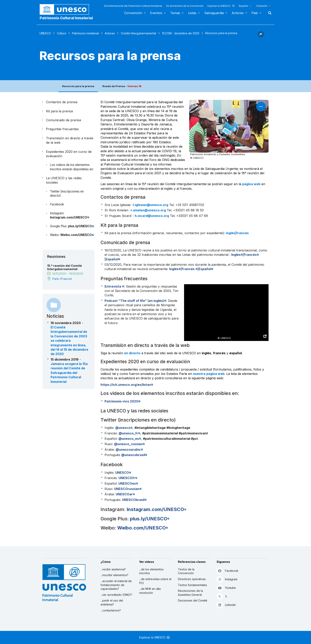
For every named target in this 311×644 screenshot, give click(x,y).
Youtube (226, 588)
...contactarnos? (111, 610)
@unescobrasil (133, 455)
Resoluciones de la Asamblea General (190, 593)
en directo (132, 353)
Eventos (156, 13)
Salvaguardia (214, 13)
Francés (250, 255)
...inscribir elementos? (114, 575)
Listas (192, 13)
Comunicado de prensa (63, 120)
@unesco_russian (128, 444)
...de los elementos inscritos (151, 571)
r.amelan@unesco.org (148, 210)
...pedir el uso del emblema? (112, 602)
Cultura (61, 33)
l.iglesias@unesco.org (151, 205)
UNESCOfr (127, 478)
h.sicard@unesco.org (152, 216)
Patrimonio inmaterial (85, 33)
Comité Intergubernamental (138, 33)
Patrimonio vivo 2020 (121, 401)
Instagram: (57, 213)
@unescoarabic (128, 450)
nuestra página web (209, 374)
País (255, 13)
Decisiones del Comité (193, 600)
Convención (133, 13)
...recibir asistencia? (113, 569)
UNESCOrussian (127, 489)
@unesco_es (129, 439)
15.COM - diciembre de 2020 (181, 33)
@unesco (123, 428)
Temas (175, 13)
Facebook (57, 204)
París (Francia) (62, 279)
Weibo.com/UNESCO (76, 235)
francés (242, 233)
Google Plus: (59, 226)
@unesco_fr (128, 433)
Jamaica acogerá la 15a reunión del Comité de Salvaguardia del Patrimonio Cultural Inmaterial (69, 373)
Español (243, 6)
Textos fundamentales (192, 585)
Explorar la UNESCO (221, 6)
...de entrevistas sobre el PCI (155, 581)
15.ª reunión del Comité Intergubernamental (65, 267)
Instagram (227, 579)
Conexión (262, 6)
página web (251, 184)
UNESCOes (127, 483)
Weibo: (55, 235)
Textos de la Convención (186, 571)
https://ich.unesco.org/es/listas (126, 385)
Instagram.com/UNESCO (69, 217)
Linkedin (226, 605)
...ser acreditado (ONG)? (116, 595)
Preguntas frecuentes (62, 129)
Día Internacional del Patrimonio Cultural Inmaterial (133, 6)
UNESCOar (124, 494)
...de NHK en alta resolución (150, 591)
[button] (261, 36)
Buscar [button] (269, 13)
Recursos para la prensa (78, 86)
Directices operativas (192, 579)
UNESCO (45, 33)
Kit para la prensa (59, 111)
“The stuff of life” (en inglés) (134, 301)
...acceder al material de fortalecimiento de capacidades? (116, 585)
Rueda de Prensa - (122, 86)
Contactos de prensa (62, 102)
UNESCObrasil (133, 500)
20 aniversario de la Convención (185, 6)
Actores (238, 13)
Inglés (236, 255)
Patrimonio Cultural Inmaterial (66, 18)
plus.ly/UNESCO (80, 226)
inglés (231, 233)
